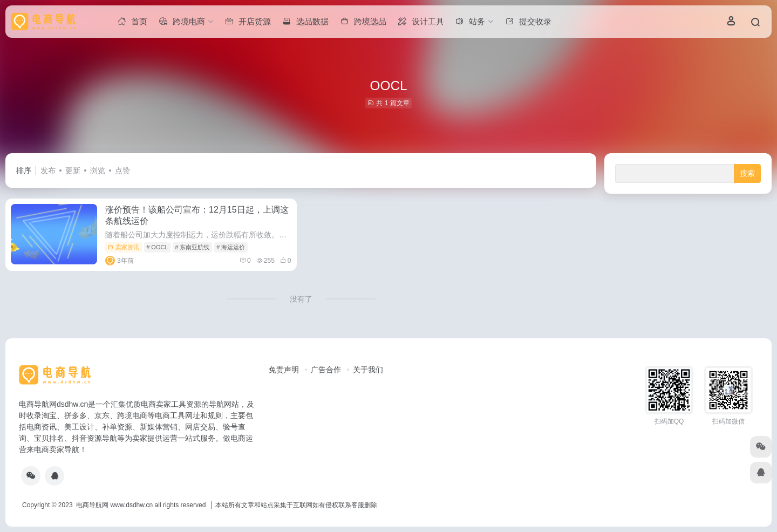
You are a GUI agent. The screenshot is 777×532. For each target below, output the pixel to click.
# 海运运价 (231, 247)
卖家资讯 (123, 247)
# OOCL (157, 247)
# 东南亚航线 (192, 247)
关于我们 (368, 370)
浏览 (98, 170)
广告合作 (326, 370)
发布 (48, 170)
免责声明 (284, 370)
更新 (73, 170)
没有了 (301, 299)
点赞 (122, 170)
